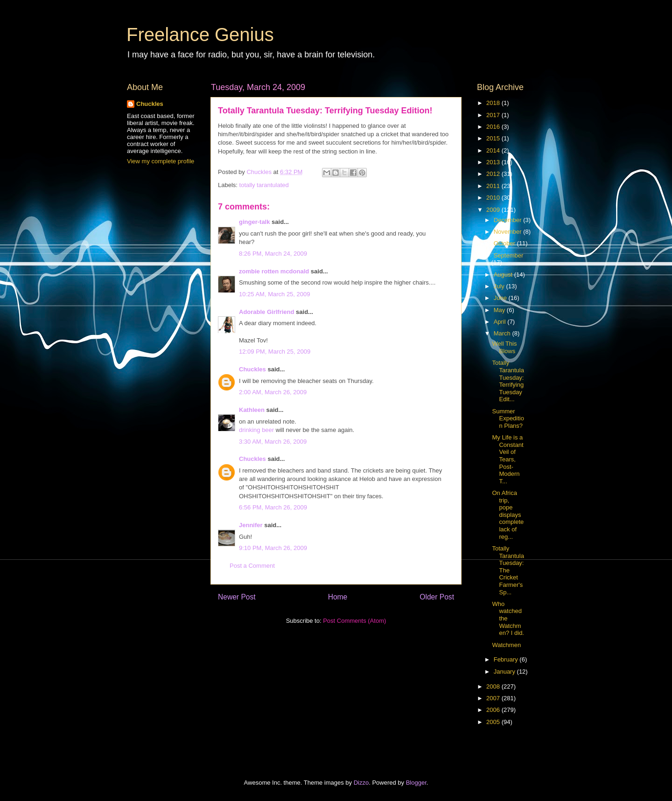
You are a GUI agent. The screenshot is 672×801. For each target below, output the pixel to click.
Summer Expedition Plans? (508, 418)
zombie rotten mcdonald (274, 271)
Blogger (416, 783)
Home (338, 597)
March (503, 333)
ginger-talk (254, 222)
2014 (494, 150)
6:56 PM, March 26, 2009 (273, 507)
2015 (494, 138)
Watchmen (506, 645)
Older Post (437, 597)
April (501, 322)
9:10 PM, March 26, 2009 (273, 548)
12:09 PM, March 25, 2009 (275, 352)
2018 (494, 103)
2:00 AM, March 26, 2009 (273, 392)
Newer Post (237, 597)
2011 (494, 186)
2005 (494, 722)
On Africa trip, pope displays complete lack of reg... (508, 515)
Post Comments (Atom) (354, 621)
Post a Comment (252, 566)
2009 (494, 210)
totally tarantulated (264, 185)
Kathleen (252, 410)
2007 (494, 698)
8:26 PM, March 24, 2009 (273, 254)
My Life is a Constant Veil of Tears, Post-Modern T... (507, 459)
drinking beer (256, 430)
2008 (494, 686)
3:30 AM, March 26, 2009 (273, 442)
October (505, 243)
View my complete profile (161, 161)
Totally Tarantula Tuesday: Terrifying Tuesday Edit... (508, 381)
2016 (494, 127)
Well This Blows (504, 347)
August (504, 275)
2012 (494, 174)
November (509, 232)
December (509, 220)
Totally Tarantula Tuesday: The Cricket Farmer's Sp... (508, 570)
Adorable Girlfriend (266, 312)
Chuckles (252, 369)
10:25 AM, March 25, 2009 (274, 294)
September (509, 255)
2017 (494, 115)
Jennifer (251, 525)
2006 (494, 710)
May (500, 310)
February (507, 659)
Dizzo (361, 783)
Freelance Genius (200, 35)
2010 (494, 198)
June (501, 298)
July (500, 286)
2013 (494, 162)
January (505, 672)
